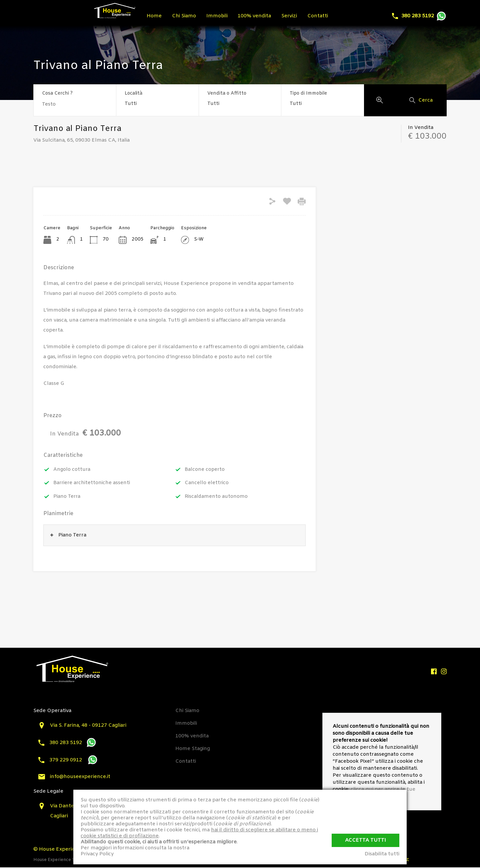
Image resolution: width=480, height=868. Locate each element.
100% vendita (259, 16)
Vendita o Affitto (227, 93)
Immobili (220, 16)
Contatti (324, 16)
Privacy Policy (97, 854)
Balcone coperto (205, 469)
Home (155, 16)
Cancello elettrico (207, 483)
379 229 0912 (66, 760)
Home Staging (193, 749)
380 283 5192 (418, 16)
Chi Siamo (186, 16)
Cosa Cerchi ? (57, 94)
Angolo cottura (72, 469)
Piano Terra (67, 497)
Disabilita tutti (382, 854)
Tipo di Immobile (308, 93)
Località (133, 93)
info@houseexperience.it (80, 777)
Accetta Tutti (365, 839)
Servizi (295, 16)
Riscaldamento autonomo (216, 497)
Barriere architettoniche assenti (92, 483)
